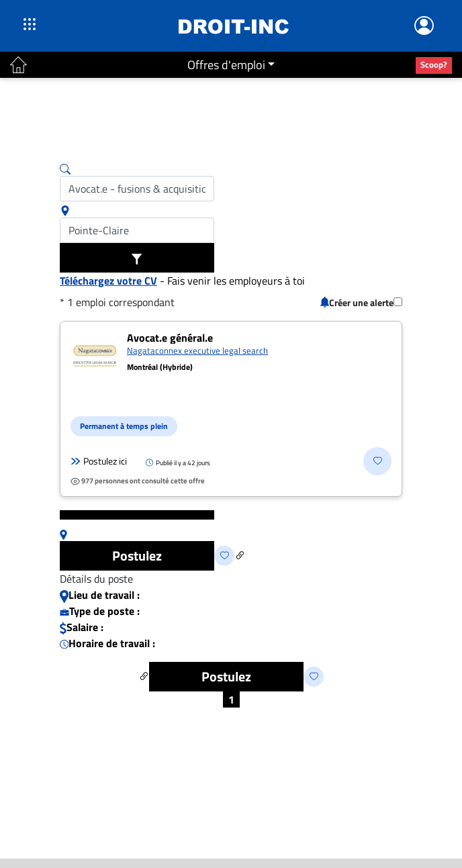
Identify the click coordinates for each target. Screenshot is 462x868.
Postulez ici (99, 461)
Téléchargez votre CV (108, 281)
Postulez (137, 556)
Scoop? (434, 64)
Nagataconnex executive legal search (197, 350)
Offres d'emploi (226, 65)
